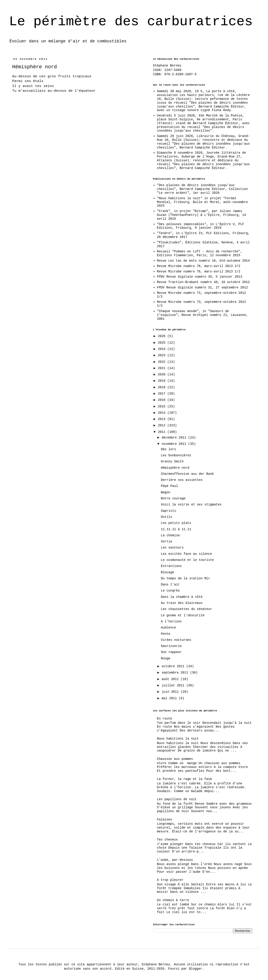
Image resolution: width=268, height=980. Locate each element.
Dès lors (168, 449)
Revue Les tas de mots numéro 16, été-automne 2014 (203, 261)
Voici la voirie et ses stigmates (191, 505)
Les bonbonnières (176, 455)
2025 (163, 343)
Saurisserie (171, 646)
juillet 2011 (174, 685)
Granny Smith (172, 461)
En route (165, 719)
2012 (163, 425)
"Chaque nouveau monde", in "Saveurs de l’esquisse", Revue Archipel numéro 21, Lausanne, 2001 (202, 315)
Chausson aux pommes (175, 759)
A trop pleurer (170, 880)
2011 (163, 432)
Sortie (166, 541)
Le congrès (170, 591)
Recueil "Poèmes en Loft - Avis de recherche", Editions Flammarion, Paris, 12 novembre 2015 (200, 253)
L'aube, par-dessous (175, 860)
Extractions (171, 566)
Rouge (166, 658)
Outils (166, 517)
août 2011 (171, 679)
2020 (163, 375)
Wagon (166, 492)
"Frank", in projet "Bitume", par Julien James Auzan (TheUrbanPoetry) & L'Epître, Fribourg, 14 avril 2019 (202, 215)
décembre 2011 (175, 438)
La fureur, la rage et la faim (185, 779)
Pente (166, 634)
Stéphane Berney (167, 66)
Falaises (165, 820)
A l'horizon (171, 621)
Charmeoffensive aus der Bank (187, 474)
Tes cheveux (167, 840)
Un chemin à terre (173, 900)
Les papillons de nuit (177, 799)
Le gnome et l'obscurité (183, 615)
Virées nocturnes (176, 640)
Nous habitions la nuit (178, 739)
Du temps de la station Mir (185, 578)
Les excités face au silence (186, 554)
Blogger (196, 969)
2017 (163, 394)
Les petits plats (176, 523)
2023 (163, 355)
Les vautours (172, 548)
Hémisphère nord (175, 468)
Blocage (167, 572)
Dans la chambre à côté (182, 597)
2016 (163, 400)
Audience (168, 628)
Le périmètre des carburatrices (131, 22)
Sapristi (168, 511)
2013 (163, 419)
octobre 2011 (174, 666)
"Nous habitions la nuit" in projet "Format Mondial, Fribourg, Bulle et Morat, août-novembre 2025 (202, 202)
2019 (163, 381)
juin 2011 (171, 692)
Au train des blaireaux (182, 603)
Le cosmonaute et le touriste (187, 560)
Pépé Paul (169, 486)
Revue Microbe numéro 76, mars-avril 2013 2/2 (199, 266)
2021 (163, 368)
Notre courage (173, 498)
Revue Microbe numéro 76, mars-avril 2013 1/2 (199, 272)
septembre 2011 (176, 673)
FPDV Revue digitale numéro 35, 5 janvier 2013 (200, 277)
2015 (163, 407)
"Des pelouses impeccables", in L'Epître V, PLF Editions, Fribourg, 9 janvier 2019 (201, 226)
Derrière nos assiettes (182, 480)
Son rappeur (171, 652)
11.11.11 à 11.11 (176, 529)
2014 (163, 413)
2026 (163, 336)
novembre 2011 (175, 444)
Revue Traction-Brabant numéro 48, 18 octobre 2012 (203, 282)
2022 (163, 362)
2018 (163, 387)
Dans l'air (170, 585)
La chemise (170, 535)
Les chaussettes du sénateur (186, 609)
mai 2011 (170, 698)
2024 (163, 349)
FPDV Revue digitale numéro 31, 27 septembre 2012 (202, 288)
